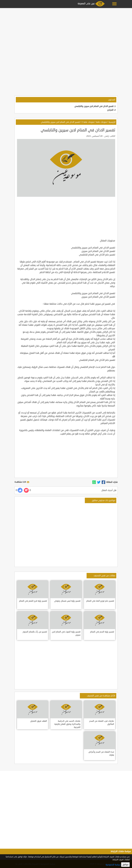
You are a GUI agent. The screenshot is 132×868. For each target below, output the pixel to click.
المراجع (110, 110)
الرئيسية (112, 122)
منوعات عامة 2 (88, 122)
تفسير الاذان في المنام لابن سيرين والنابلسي (94, 106)
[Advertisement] (66, 30)
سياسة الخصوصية (113, 865)
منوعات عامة (101, 122)
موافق (125, 865)
